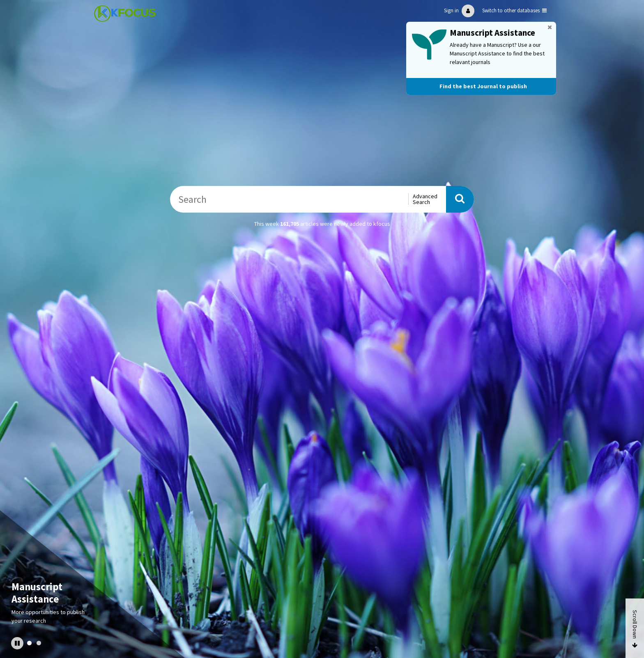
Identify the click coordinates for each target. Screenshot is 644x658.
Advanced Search (425, 199)
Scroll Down (635, 624)
